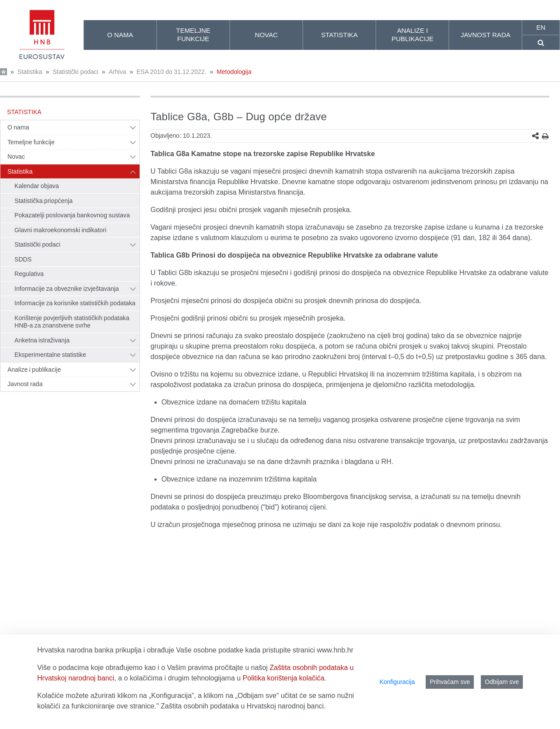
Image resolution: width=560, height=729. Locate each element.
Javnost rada (25, 384)
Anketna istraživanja (42, 340)
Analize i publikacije (34, 370)
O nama (18, 127)
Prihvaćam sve (450, 682)
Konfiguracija (397, 682)
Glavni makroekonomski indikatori (60, 230)
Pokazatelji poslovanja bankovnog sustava (72, 215)
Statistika (30, 72)
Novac (16, 157)
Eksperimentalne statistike (50, 355)
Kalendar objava (37, 186)
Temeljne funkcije (31, 142)
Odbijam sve (502, 682)
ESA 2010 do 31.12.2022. (171, 72)
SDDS (23, 259)
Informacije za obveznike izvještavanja (67, 289)
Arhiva (117, 72)
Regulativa (29, 274)
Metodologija (234, 72)
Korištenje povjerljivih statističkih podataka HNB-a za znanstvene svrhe (72, 322)
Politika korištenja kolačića (284, 678)
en (541, 27)
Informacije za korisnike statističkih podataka (75, 303)
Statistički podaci (75, 72)
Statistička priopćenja (44, 201)
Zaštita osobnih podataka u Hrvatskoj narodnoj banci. (243, 706)
